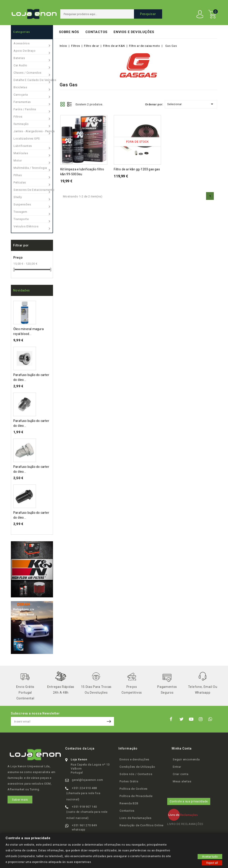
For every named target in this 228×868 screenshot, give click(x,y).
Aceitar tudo (210, 856)
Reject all (212, 863)
